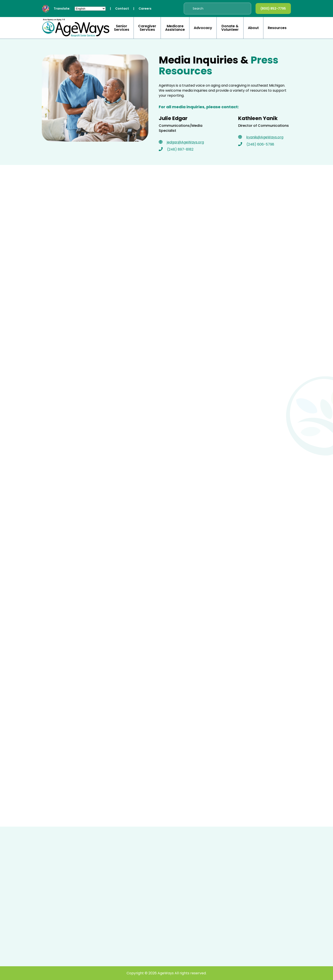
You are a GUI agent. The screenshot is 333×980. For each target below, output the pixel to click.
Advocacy (203, 28)
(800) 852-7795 (273, 9)
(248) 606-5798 (262, 144)
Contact (122, 9)
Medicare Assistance (175, 28)
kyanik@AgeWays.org (266, 137)
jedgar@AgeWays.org (187, 142)
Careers (145, 9)
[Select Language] (90, 9)
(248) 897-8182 (181, 149)
